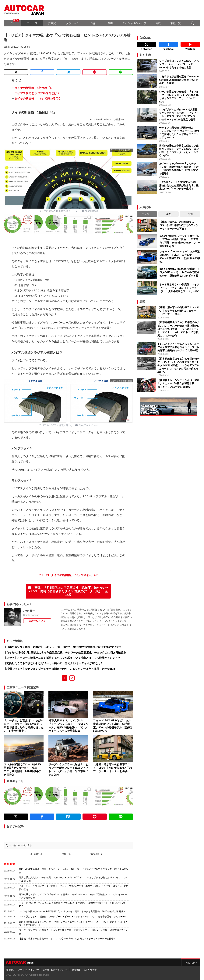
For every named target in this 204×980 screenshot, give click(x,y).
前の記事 (38, 854)
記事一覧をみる (37, 621)
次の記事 (94, 854)
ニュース (32, 23)
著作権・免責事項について (55, 970)
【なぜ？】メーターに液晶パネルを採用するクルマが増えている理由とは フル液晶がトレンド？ (62, 658)
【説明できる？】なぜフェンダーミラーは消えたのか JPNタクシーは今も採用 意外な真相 (59, 669)
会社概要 (76, 970)
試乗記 (52, 23)
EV (13, 23)
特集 (111, 23)
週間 (168, 214)
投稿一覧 (66, 854)
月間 (190, 214)
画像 (93, 23)
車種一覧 (176, 23)
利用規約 (10, 970)
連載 (158, 23)
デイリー (147, 214)
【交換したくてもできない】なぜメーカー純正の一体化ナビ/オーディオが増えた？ (53, 663)
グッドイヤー (90, 425)
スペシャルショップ (134, 23)
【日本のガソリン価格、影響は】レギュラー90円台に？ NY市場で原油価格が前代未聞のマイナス (63, 647)
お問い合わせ (90, 970)
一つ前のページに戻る (20, 845)
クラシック (72, 23)
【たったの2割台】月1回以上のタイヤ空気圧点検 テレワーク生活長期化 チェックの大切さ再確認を (65, 653)
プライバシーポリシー (28, 970)
